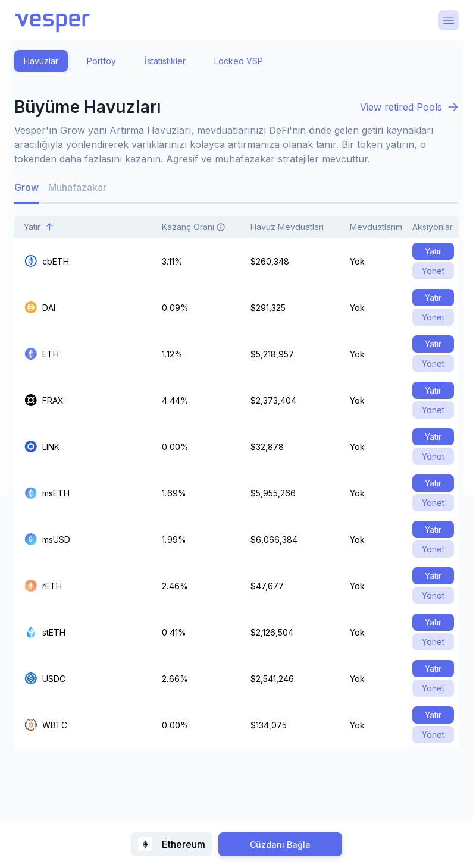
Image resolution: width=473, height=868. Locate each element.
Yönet (433, 271)
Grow (26, 187)
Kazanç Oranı (200, 227)
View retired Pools (401, 107)
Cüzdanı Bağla (280, 845)
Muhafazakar (77, 187)
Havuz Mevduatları (294, 227)
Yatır (39, 227)
